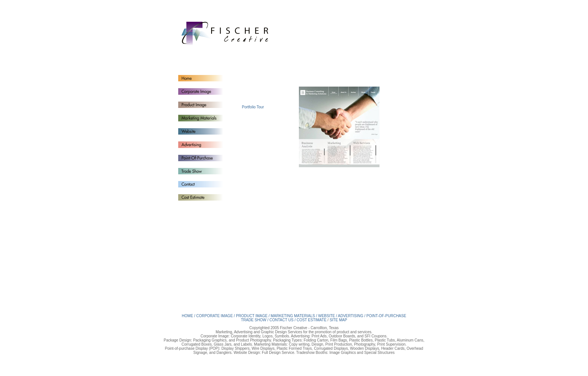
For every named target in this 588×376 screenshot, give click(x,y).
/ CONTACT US (281, 320)
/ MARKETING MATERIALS (292, 316)
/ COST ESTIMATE (310, 320)
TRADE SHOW (254, 320)
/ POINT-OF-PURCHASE (385, 316)
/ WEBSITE (326, 316)
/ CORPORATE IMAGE (214, 316)
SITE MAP (338, 320)
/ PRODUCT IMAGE (251, 316)
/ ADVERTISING (350, 316)
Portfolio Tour (253, 107)
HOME (188, 316)
